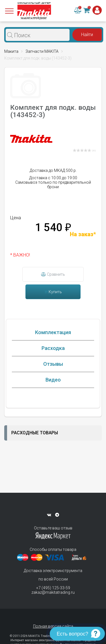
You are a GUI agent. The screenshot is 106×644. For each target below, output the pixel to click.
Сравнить (53, 274)
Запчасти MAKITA (42, 51)
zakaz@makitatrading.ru (53, 592)
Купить (53, 292)
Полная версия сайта (53, 626)
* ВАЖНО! (20, 255)
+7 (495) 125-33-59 (53, 588)
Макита (11, 51)
